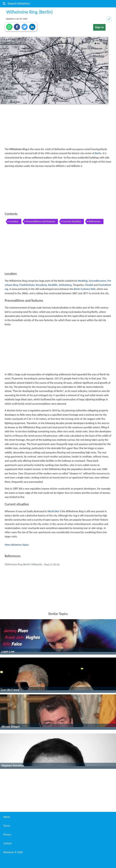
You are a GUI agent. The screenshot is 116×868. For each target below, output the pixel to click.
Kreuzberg (41, 285)
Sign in (99, 27)
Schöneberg (65, 285)
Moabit (89, 285)
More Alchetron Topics (17, 545)
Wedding (83, 281)
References (94, 221)
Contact (8, 843)
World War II (54, 511)
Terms (7, 826)
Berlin (98, 153)
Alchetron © (13, 852)
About (7, 817)
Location (14, 221)
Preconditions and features (41, 221)
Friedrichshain (27, 285)
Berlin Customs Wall (85, 289)
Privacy (7, 835)
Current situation (72, 221)
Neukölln (53, 285)
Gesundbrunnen (97, 281)
